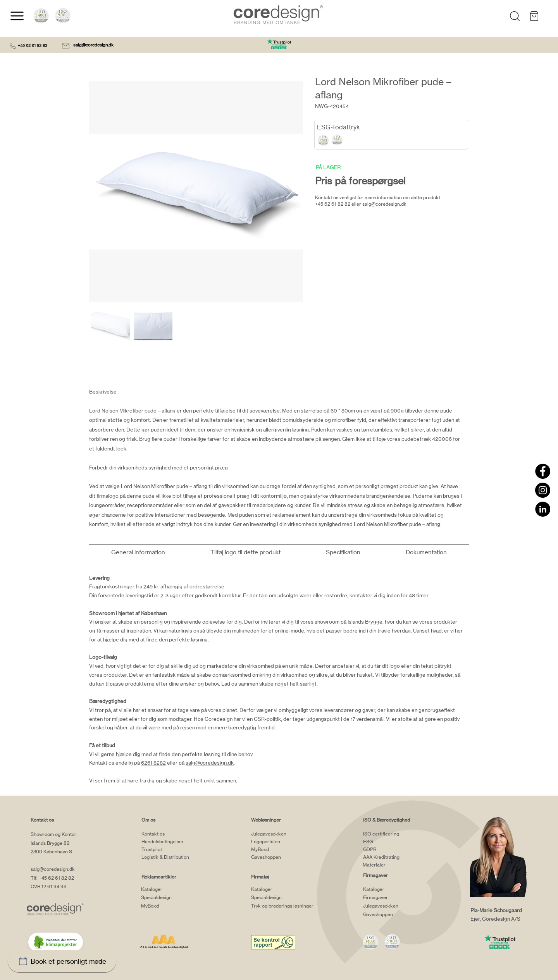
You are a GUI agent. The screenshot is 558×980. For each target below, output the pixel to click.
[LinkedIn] (543, 509)
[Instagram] (543, 490)
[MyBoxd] (172, 906)
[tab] (138, 552)
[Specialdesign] (172, 897)
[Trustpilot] (172, 849)
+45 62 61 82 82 (33, 45)
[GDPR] (394, 849)
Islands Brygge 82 (50, 843)
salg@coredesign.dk (94, 45)
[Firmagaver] (394, 897)
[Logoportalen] (282, 841)
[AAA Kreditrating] (394, 857)
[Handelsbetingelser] (172, 841)
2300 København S (51, 852)
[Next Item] (290, 192)
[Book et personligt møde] (62, 961)
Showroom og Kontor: (54, 834)
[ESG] (394, 841)
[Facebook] (543, 471)
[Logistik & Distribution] (172, 857)
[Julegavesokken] (282, 834)
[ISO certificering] (394, 834)
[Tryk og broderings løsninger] (292, 906)
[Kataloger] (172, 889)
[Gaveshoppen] (282, 857)
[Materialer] (393, 865)
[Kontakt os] (172, 834)
